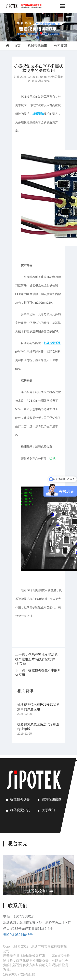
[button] (36, 33)
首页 (17, 46)
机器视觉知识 (37, 46)
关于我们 (48, 810)
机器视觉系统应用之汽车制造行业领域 (38, 727)
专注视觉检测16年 (38, 891)
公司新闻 (61, 46)
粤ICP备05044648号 (18, 935)
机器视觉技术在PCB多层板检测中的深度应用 (38, 707)
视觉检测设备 (20, 799)
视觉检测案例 (52, 799)
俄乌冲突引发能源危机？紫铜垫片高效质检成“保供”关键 (36, 659)
